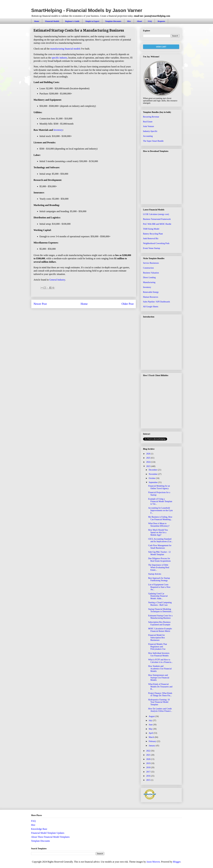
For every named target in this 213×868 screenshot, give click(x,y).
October (152, 478)
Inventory (58, 130)
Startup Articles (155, 574)
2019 (149, 763)
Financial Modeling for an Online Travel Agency (159, 487)
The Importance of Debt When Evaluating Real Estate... (159, 567)
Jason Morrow (153, 862)
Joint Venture (149, 126)
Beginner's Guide (72, 21)
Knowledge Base (39, 829)
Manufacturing (149, 282)
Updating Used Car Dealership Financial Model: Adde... (158, 596)
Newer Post (40, 304)
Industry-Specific (150, 131)
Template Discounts (113, 21)
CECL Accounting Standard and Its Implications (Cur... (160, 540)
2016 (149, 776)
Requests (161, 21)
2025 (149, 458)
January (152, 746)
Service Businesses (151, 263)
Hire (129, 21)
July (151, 721)
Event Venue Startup (152, 248)
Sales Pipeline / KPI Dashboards (156, 302)
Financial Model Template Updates (48, 833)
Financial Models (52, 21)
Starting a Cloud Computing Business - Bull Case (160, 604)
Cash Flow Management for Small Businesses (160, 547)
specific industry (59, 58)
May (151, 729)
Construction (148, 268)
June (151, 725)
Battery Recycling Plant (153, 234)
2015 (149, 780)
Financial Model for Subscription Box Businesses (157, 638)
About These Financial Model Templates (50, 837)
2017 (149, 772)
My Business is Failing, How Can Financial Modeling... (160, 518)
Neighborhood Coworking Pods (156, 243)
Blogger (177, 862)
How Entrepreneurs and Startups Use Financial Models (159, 678)
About (139, 21)
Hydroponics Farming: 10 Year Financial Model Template (159, 702)
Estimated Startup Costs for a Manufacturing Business (160, 617)
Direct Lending (149, 277)
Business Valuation (151, 273)
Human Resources (151, 297)
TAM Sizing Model (151, 229)
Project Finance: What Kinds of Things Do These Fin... (160, 694)
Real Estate (148, 122)
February (153, 741)
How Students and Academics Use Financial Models (160, 669)
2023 (149, 466)
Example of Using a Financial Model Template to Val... (160, 501)
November (153, 474)
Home (37, 21)
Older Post (128, 304)
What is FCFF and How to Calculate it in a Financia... (160, 661)
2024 (149, 462)
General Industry (57, 280)
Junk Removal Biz (151, 238)
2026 (149, 454)
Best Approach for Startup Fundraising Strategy (159, 579)
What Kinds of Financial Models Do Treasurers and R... (160, 687)
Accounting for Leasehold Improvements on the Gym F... (160, 510)
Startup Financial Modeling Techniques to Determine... (160, 610)
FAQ (150, 21)
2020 (149, 759)
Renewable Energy (151, 292)
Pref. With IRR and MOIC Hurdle (157, 224)
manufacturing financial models (65, 49)
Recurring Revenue (151, 117)
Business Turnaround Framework (157, 219)
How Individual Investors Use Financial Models (159, 654)
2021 (149, 755)
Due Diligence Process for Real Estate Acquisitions (159, 560)
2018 (149, 767)
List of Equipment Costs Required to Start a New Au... (159, 587)
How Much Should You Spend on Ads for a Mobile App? (158, 532)
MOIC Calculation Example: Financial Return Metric (160, 630)
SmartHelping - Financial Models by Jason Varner (87, 10)
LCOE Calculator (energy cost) (156, 214)
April (151, 733)
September (153, 482)
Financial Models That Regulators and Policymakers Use (158, 647)
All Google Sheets (151, 307)
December (153, 470)
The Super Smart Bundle (153, 141)
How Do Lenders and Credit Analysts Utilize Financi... (160, 710)
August (152, 716)
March (152, 737)
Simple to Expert (92, 21)
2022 (149, 751)
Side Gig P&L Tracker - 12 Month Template (159, 553)
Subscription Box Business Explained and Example (159, 623)
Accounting (148, 136)
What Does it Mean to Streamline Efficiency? (159, 525)
